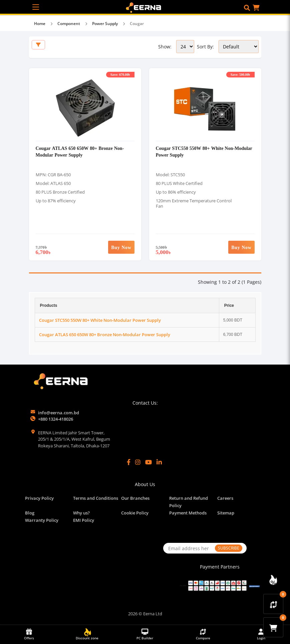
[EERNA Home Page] (145, 7)
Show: (165, 47)
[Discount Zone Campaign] (273, 580)
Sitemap (226, 513)
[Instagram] (138, 462)
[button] (247, 8)
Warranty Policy (42, 520)
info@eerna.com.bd (59, 413)
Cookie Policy (135, 513)
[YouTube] (149, 462)
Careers (225, 498)
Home (40, 24)
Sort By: (205, 47)
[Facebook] (129, 462)
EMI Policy (84, 520)
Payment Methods (188, 513)
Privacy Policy (39, 498)
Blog (30, 513)
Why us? (81, 513)
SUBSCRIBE (229, 548)
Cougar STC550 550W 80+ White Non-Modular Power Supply (100, 320)
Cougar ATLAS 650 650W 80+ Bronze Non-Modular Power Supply (80, 151)
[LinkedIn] (159, 462)
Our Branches (135, 498)
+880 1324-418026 (56, 419)
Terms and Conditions (96, 498)
